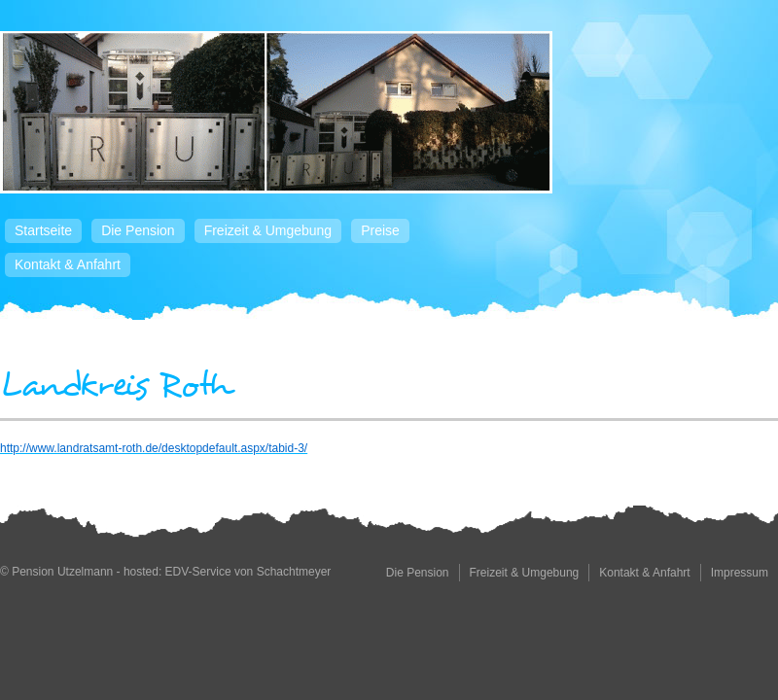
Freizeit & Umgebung (268, 230)
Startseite (43, 230)
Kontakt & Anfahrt (68, 264)
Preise (380, 230)
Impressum (740, 573)
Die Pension (138, 230)
